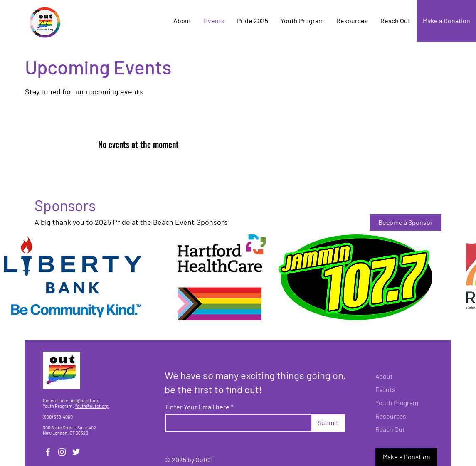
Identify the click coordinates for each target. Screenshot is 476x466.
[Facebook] (48, 452)
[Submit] (328, 423)
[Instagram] (62, 452)
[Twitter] (76, 452)
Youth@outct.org (92, 406)
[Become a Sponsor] (406, 222)
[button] (222, 277)
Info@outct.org (84, 401)
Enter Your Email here (198, 407)
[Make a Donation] (446, 21)
